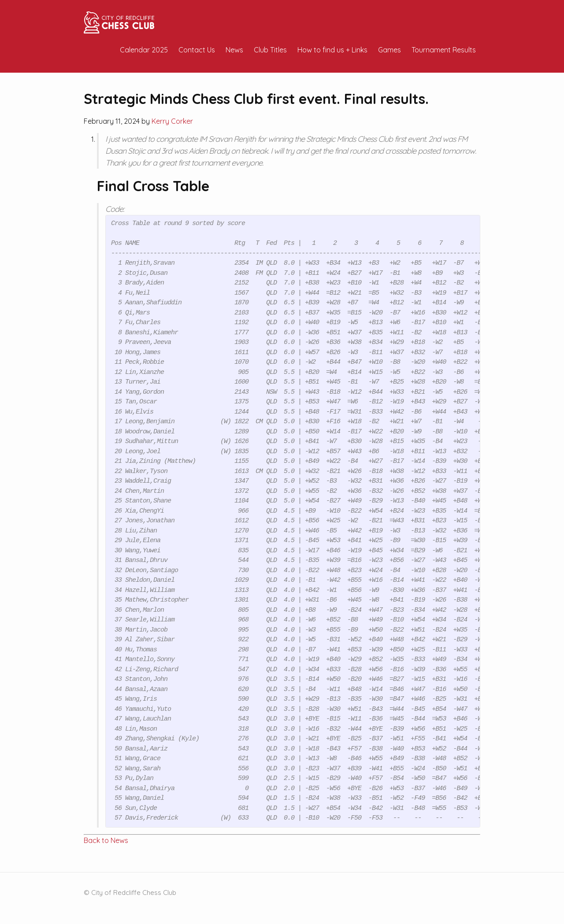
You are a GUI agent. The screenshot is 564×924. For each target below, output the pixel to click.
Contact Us (197, 50)
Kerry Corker (172, 121)
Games (390, 50)
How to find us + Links (332, 50)
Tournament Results (444, 50)
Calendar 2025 (144, 50)
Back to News (106, 840)
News (234, 50)
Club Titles (270, 50)
